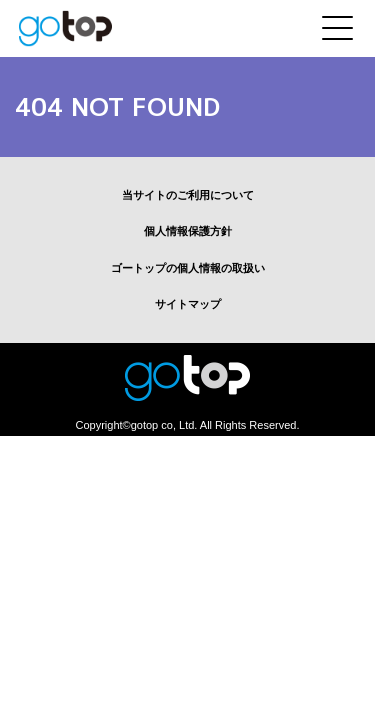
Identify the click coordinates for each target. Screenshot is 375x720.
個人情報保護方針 (188, 231)
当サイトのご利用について (188, 195)
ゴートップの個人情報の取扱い (188, 268)
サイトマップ (188, 304)
